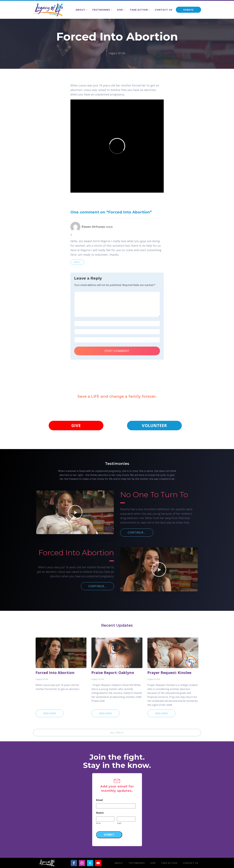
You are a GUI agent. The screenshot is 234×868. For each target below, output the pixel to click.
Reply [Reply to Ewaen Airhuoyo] (77, 262)
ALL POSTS (117, 733)
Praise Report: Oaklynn (113, 673)
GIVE (76, 425)
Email (100, 800)
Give (120, 10)
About (80, 10)
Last (119, 823)
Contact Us (164, 10)
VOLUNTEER (154, 425)
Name (100, 813)
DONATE (188, 10)
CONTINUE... (137, 532)
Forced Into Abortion (55, 673)
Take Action (139, 10)
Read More (50, 713)
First (98, 823)
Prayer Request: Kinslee (169, 673)
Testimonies (101, 10)
